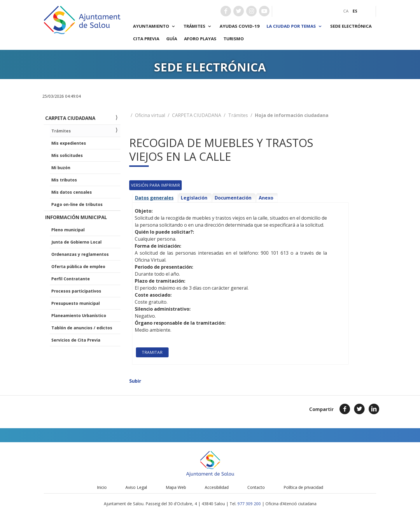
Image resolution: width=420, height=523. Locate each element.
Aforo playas (200, 39)
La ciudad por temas (295, 26)
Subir (135, 381)
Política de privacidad (303, 487)
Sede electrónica (351, 26)
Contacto (256, 487)
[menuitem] (346, 11)
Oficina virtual (150, 115)
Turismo (234, 39)
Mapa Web (176, 487)
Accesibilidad (217, 487)
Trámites (198, 26)
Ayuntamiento (155, 26)
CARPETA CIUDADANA (197, 115)
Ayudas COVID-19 (240, 26)
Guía (172, 39)
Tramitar (152, 352)
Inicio (102, 487)
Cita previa (146, 39)
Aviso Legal (136, 487)
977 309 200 (249, 504)
